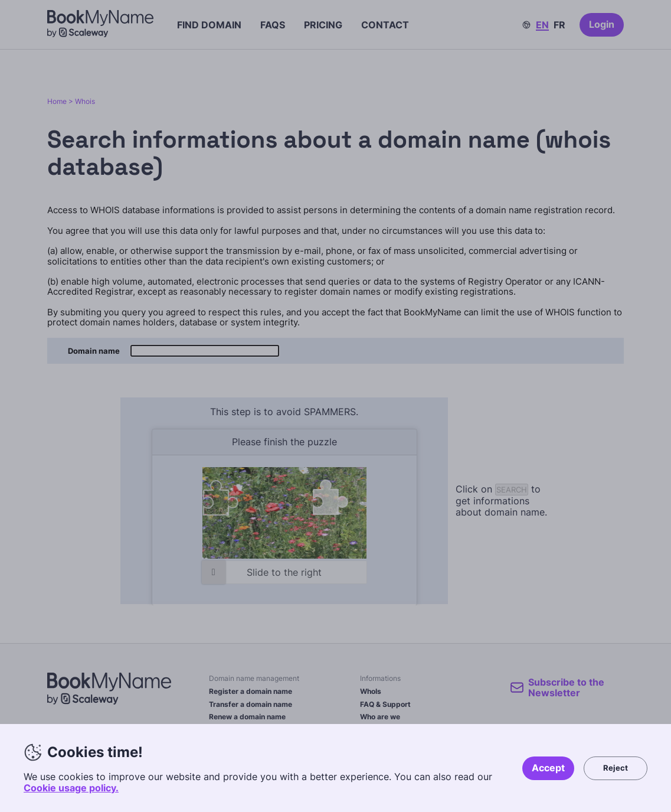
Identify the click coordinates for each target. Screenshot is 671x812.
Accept (548, 768)
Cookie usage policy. (71, 788)
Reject (616, 768)
